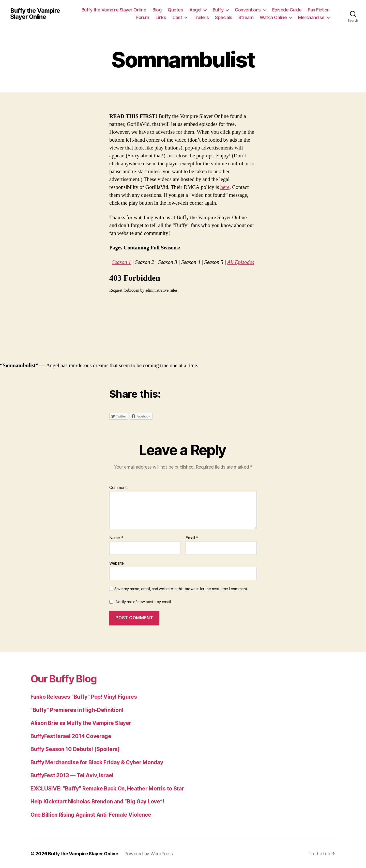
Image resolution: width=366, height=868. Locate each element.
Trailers (201, 17)
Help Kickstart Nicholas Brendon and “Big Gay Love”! (97, 802)
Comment (118, 488)
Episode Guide (287, 10)
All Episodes (241, 262)
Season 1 (121, 262)
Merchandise (311, 17)
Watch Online (273, 17)
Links (161, 17)
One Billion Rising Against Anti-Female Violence (91, 815)
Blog (157, 10)
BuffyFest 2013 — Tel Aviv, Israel (72, 775)
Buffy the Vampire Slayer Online (35, 14)
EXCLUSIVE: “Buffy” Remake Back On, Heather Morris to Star (107, 789)
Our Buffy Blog (64, 679)
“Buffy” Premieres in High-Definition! (77, 710)
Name (116, 538)
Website (117, 563)
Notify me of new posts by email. (144, 602)
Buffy (218, 10)
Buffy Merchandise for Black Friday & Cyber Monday (97, 762)
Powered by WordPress (149, 854)
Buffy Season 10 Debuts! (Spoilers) (75, 749)
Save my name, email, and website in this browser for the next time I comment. (181, 589)
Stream (246, 17)
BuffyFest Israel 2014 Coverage (71, 736)
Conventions (248, 10)
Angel (195, 10)
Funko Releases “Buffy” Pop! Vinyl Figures (84, 697)
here (225, 187)
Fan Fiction (319, 10)
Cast (177, 17)
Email (192, 538)
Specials (224, 17)
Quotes (175, 10)
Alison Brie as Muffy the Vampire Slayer (81, 723)
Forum (143, 17)
